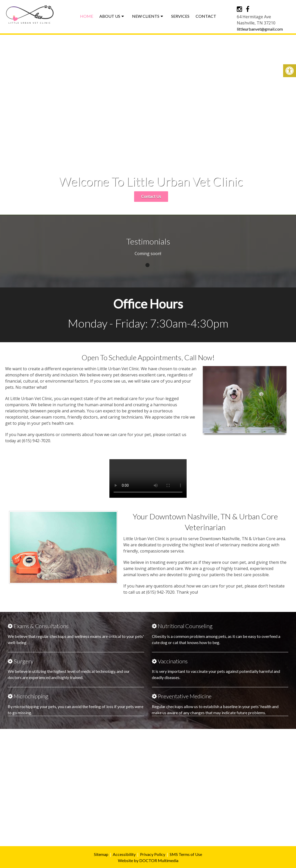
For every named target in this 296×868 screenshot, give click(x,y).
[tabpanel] (148, 256)
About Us (110, 16)
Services (180, 16)
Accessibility (124, 854)
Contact (206, 16)
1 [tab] (147, 265)
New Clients (146, 16)
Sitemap (101, 854)
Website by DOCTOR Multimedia (148, 860)
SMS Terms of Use (186, 854)
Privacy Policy (153, 854)
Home (87, 16)
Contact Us (151, 196)
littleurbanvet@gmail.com (260, 29)
